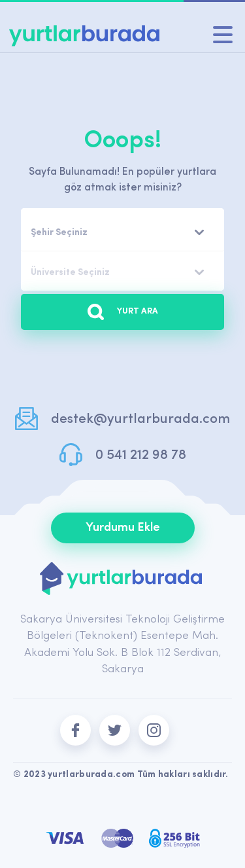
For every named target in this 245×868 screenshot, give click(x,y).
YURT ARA (123, 312)
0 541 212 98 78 (141, 455)
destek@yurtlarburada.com (140, 419)
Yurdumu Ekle (123, 528)
